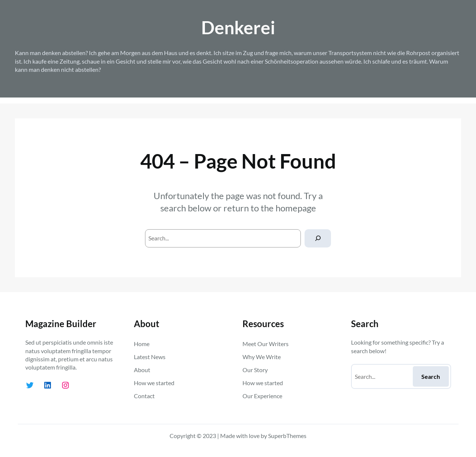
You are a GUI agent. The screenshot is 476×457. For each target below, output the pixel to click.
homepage (296, 208)
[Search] (318, 238)
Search (431, 376)
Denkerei (238, 27)
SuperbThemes (287, 436)
